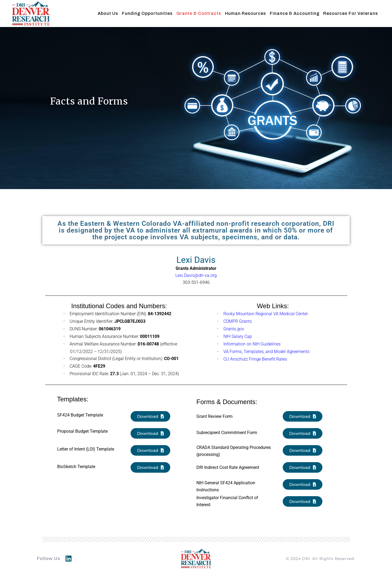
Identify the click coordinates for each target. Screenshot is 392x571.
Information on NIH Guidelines (252, 344)
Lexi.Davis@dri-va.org (196, 275)
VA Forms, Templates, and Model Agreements (266, 352)
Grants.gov (234, 329)
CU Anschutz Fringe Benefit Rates (255, 359)
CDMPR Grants (238, 321)
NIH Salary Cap (238, 336)
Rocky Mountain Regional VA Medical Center (266, 314)
